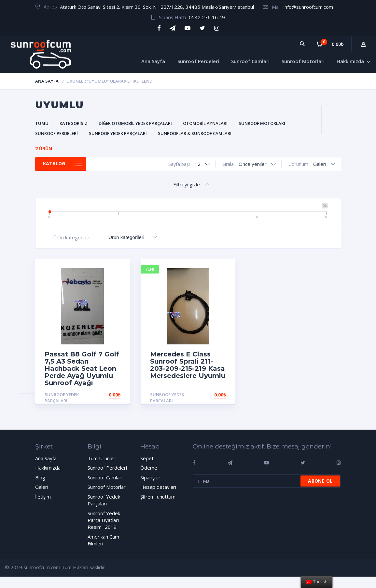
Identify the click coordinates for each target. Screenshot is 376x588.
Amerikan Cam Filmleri (103, 540)
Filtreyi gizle (187, 184)
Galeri (42, 487)
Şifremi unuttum (158, 497)
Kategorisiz (74, 123)
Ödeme (149, 468)
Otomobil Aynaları (205, 123)
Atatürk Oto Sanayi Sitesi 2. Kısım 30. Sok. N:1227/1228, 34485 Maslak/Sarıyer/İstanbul (157, 7)
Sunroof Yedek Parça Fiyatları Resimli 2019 (104, 520)
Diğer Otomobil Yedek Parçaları (135, 123)
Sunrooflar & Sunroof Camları (195, 133)
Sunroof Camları (105, 477)
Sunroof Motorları (262, 123)
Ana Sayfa (47, 81)
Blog (40, 477)
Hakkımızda (48, 468)
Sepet (147, 458)
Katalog (57, 164)
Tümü (42, 123)
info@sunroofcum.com (308, 7)
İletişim (43, 497)
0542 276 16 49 (207, 17)
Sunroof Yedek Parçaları (118, 133)
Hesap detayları (158, 487)
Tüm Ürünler (102, 458)
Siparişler (150, 477)
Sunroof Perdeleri (56, 133)
